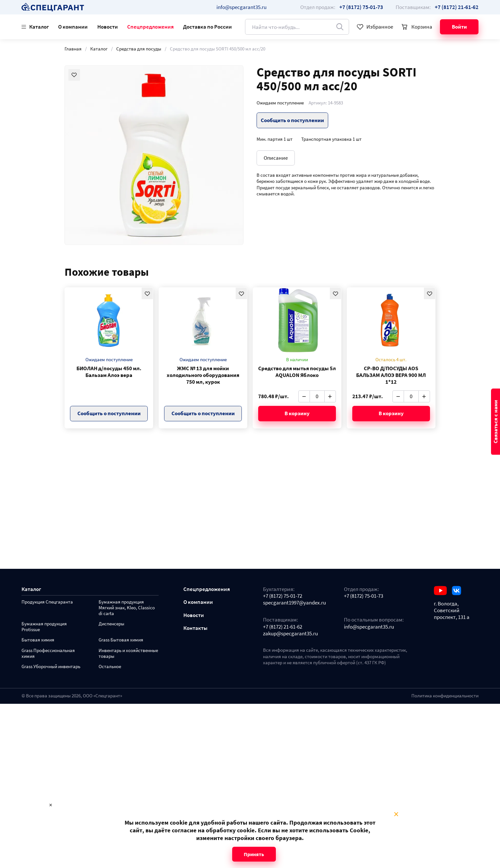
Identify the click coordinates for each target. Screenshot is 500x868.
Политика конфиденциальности (445, 696)
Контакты (195, 628)
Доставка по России (207, 27)
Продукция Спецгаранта (47, 602)
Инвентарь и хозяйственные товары (128, 653)
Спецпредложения (150, 27)
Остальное (110, 667)
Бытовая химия (38, 640)
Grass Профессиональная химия (48, 653)
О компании (73, 27)
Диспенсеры (111, 624)
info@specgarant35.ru (241, 7)
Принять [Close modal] (254, 854)
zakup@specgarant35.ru (290, 634)
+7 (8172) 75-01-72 (283, 596)
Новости (108, 27)
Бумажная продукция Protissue (44, 627)
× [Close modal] (396, 814)
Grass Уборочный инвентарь (51, 667)
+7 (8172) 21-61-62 (283, 627)
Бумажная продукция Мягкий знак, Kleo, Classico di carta (127, 608)
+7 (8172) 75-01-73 (364, 596)
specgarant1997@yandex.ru (294, 603)
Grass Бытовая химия (121, 640)
